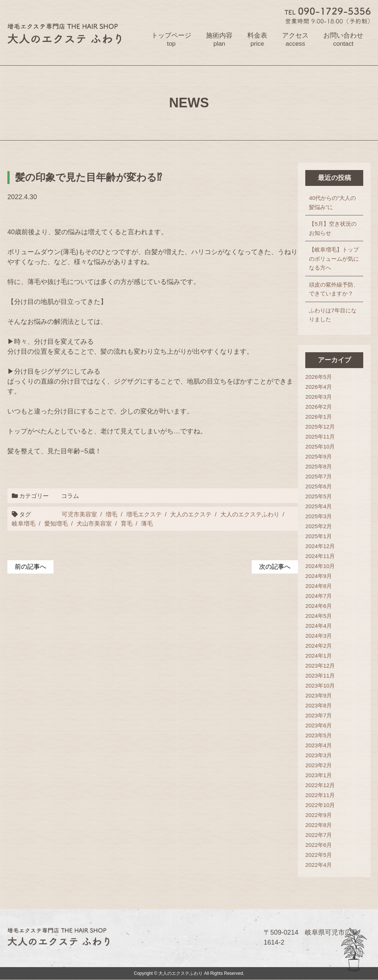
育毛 (121, 523)
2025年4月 (319, 506)
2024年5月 (319, 616)
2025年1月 (319, 536)
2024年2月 (319, 646)
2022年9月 (319, 815)
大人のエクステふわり (249, 514)
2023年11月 (320, 676)
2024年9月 (319, 576)
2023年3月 (319, 755)
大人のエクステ (190, 514)
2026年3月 (319, 397)
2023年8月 (319, 705)
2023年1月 (319, 775)
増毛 (111, 514)
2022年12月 (320, 785)
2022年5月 (319, 855)
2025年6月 (319, 486)
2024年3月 (319, 636)
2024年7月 (319, 596)
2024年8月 (319, 586)
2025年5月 (319, 496)
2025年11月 (320, 437)
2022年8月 (319, 825)
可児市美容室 (79, 514)
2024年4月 (319, 626)
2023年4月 (319, 745)
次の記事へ (274, 567)
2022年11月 (320, 795)
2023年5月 (319, 735)
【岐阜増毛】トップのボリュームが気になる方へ (334, 259)
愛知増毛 (50, 523)
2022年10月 (320, 805)
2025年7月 (319, 476)
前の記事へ (31, 567)
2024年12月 (320, 546)
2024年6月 (319, 606)
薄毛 (141, 523)
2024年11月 (320, 556)
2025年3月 (319, 516)
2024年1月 (319, 656)
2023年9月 (319, 695)
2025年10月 (320, 446)
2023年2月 (319, 765)
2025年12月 (320, 427)
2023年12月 (320, 666)
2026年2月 (319, 407)
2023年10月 (320, 685)
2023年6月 (319, 725)
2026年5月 (319, 377)
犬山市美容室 (88, 523)
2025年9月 (319, 456)
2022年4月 (319, 865)
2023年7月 (319, 715)
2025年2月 (319, 526)
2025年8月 (319, 466)
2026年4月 (319, 387)
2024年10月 (320, 566)
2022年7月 (319, 835)
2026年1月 (319, 417)
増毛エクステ (143, 514)
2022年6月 (319, 845)
